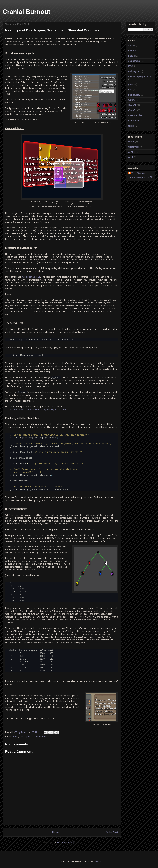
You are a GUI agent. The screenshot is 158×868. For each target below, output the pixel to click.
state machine (135, 115)
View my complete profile (141, 177)
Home (56, 832)
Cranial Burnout (26, 12)
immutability (134, 95)
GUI (22, 736)
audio (131, 45)
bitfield (15, 736)
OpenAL (132, 105)
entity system (135, 71)
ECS (131, 66)
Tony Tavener (138, 173)
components (134, 61)
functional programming (140, 77)
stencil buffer (40, 736)
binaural (132, 51)
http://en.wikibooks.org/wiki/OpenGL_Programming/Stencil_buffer (36, 409)
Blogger (98, 862)
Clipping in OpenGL (31, 277)
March (131, 142)
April (131, 157)
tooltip (131, 126)
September (134, 147)
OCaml (132, 100)
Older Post (112, 832)
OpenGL (29, 736)
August (132, 152)
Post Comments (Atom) (68, 842)
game (131, 84)
